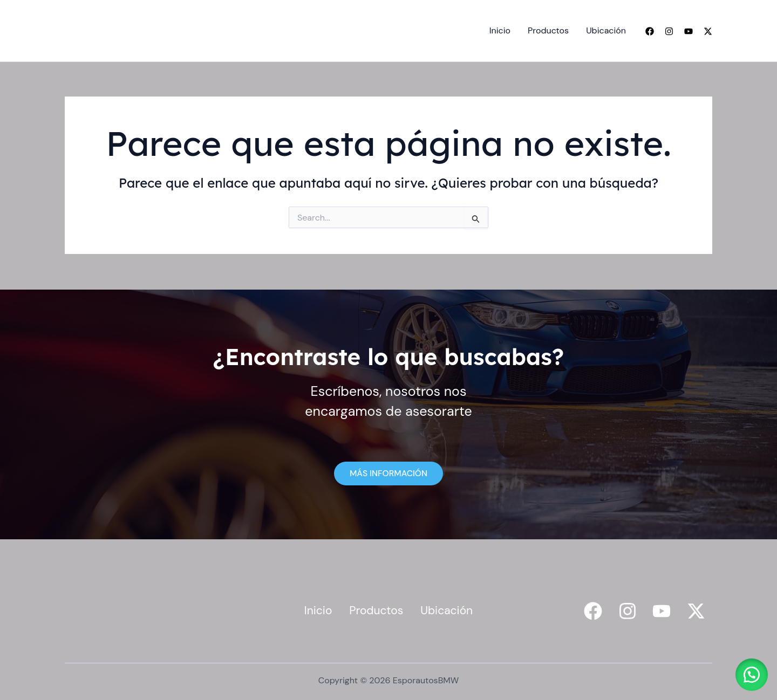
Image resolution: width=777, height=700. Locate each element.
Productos (548, 30)
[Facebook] (650, 31)
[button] (750, 673)
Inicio (500, 30)
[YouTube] (689, 31)
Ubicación (606, 30)
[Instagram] (669, 31)
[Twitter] (708, 31)
